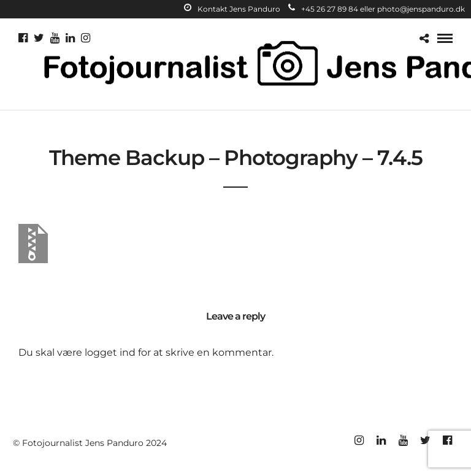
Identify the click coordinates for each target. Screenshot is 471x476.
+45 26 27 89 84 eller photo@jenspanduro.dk (377, 9)
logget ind (110, 352)
